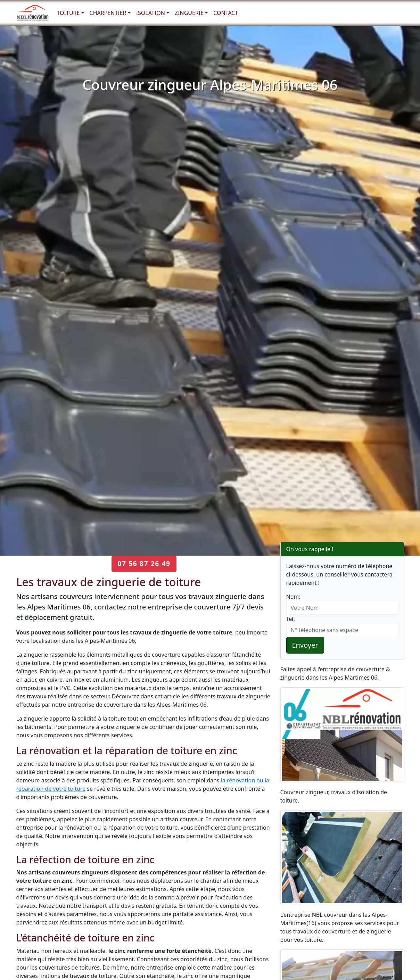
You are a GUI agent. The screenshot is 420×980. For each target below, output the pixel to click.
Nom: (293, 597)
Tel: (291, 619)
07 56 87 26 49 (144, 563)
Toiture (68, 13)
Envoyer (305, 645)
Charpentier (108, 13)
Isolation (151, 13)
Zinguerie (189, 13)
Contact (226, 13)
